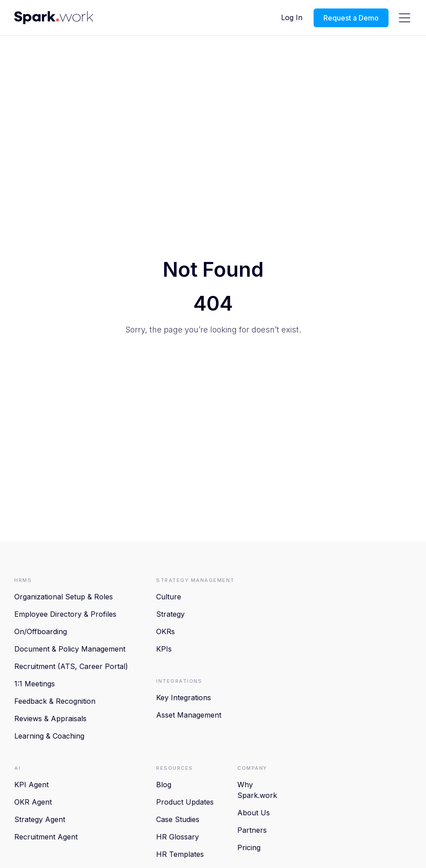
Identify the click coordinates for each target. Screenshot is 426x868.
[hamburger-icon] (405, 18)
